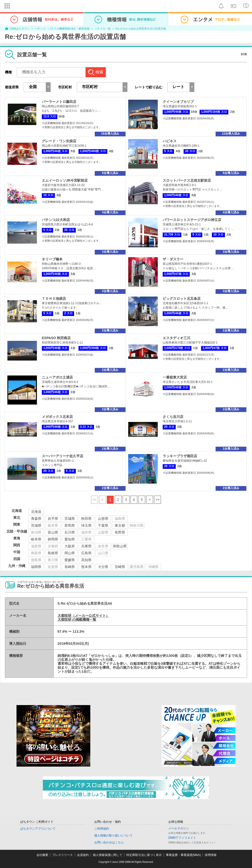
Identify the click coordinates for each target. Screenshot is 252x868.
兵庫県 (86, 546)
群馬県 (70, 525)
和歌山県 (120, 546)
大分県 (103, 567)
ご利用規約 (102, 829)
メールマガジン (179, 828)
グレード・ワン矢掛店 (59, 141)
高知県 (86, 560)
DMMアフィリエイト (182, 838)
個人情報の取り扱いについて (113, 836)
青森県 (36, 519)
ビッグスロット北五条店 (182, 299)
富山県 (53, 532)
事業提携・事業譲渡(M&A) (183, 855)
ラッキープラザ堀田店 (180, 456)
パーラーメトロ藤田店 (59, 102)
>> (157, 500)
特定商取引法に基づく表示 (144, 855)
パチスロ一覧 (103, 29)
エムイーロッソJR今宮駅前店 (65, 180)
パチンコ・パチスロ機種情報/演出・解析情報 (62, 29)
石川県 (70, 532)
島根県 (53, 553)
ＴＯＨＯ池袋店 (54, 299)
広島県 (86, 553)
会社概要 (42, 855)
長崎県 (70, 567)
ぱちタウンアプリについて (38, 829)
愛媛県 (70, 560)
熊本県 (86, 567)
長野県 (120, 532)
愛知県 (70, 539)
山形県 (103, 519)
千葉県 (103, 525)
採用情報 (211, 855)
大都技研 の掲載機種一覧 (77, 619)
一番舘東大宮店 (175, 377)
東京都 (120, 525)
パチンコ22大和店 (56, 220)
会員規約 (83, 855)
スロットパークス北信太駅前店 (187, 180)
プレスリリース (63, 855)
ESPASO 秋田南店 (56, 338)
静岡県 (53, 539)
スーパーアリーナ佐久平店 (63, 456)
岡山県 (70, 553)
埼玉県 (86, 525)
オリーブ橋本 (52, 259)
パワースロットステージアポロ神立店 (192, 220)
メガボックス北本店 (57, 417)
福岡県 (36, 567)
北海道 (36, 512)
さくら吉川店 (173, 417)
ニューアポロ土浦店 (57, 377)
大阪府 (70, 546)
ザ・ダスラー (173, 259)
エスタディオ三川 (176, 338)
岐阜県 (36, 539)
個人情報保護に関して (108, 855)
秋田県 (86, 519)
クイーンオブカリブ (178, 102)
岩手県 (53, 519)
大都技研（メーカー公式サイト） (83, 615)
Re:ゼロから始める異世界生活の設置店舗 (141, 29)
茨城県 (36, 525)
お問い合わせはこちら (109, 842)
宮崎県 (120, 567)
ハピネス (170, 141)
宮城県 (70, 519)
